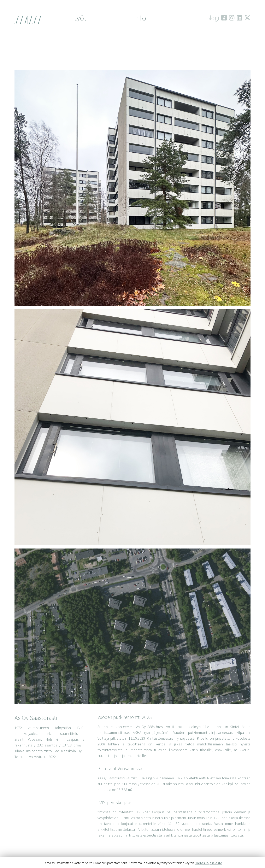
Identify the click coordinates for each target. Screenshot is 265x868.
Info (140, 18)
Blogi (213, 18)
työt (80, 18)
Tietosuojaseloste (209, 863)
